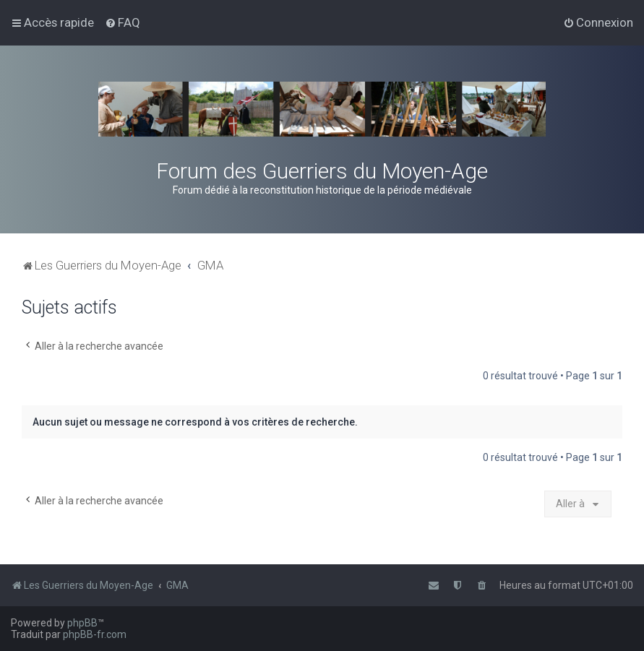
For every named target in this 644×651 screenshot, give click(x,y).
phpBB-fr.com (95, 634)
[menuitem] (123, 22)
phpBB (82, 623)
